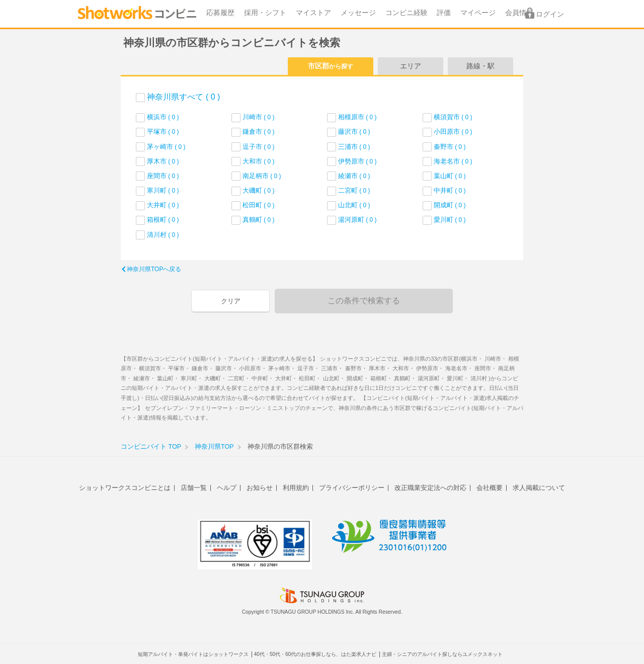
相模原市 (357, 117)
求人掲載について (539, 488)
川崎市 (259, 117)
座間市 (163, 176)
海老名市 (453, 161)
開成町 (450, 205)
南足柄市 (262, 176)
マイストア (313, 13)
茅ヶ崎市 (166, 147)
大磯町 (259, 190)
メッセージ (358, 13)
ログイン (550, 14)
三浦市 (354, 147)
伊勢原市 (357, 161)
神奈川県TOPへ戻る (154, 269)
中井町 (450, 190)
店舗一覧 (194, 488)
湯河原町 (357, 220)
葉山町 (450, 176)
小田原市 (453, 132)
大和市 (259, 161)
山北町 (354, 205)
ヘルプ (227, 488)
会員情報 (519, 13)
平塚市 (163, 132)
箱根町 (163, 220)
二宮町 (354, 190)
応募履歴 (220, 13)
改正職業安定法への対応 (430, 488)
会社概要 (490, 488)
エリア (411, 66)
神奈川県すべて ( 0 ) (183, 97)
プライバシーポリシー (352, 488)
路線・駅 (480, 66)
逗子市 (259, 147)
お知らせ (260, 488)
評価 (444, 13)
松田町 (259, 205)
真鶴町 (259, 220)
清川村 (163, 235)
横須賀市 (453, 117)
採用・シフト (265, 13)
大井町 (163, 205)
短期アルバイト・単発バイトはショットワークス (193, 654)
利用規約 (296, 488)
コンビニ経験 (407, 13)
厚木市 (163, 161)
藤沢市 (354, 132)
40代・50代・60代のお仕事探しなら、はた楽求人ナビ (315, 654)
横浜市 (163, 117)
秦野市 (450, 147)
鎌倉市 (259, 132)
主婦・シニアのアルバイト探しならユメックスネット (442, 654)
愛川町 (450, 220)
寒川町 (163, 190)
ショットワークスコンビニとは (125, 488)
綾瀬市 (354, 176)
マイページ (478, 13)
